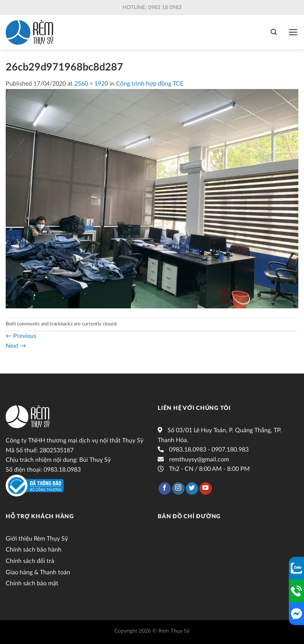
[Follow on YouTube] (206, 489)
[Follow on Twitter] (192, 489)
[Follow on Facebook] (165, 489)
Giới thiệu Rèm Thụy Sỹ (37, 539)
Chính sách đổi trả (30, 561)
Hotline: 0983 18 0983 (152, 8)
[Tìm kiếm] (274, 32)
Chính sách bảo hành (34, 550)
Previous (21, 336)
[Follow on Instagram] (178, 489)
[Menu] (293, 32)
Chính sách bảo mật (32, 583)
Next (16, 346)
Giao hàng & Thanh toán (38, 572)
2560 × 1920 (91, 84)
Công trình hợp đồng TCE (150, 84)
